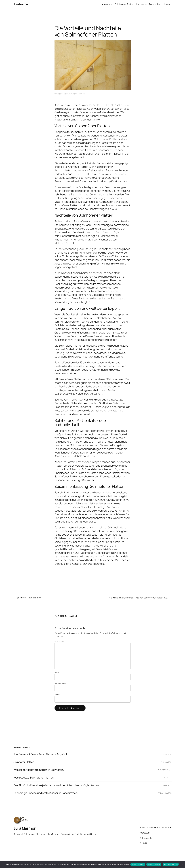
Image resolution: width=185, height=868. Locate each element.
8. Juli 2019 (168, 778)
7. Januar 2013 (166, 762)
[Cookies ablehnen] (182, 864)
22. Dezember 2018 (165, 793)
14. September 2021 (165, 770)
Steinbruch (61, 225)
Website (57, 695)
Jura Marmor (21, 4)
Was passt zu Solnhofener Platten (34, 778)
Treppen (96, 462)
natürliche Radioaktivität (69, 507)
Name (57, 672)
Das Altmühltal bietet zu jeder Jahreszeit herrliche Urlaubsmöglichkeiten (56, 785)
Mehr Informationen (171, 864)
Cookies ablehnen (154, 864)
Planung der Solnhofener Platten (103, 249)
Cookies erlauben (138, 864)
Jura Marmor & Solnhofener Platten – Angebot (40, 754)
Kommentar (59, 641)
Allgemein (81, 94)
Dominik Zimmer (70, 94)
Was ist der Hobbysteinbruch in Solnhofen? (39, 770)
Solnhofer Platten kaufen (29, 598)
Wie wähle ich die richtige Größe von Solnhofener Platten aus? (138, 598)
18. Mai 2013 (167, 754)
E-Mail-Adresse (61, 683)
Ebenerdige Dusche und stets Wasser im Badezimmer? (46, 793)
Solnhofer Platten (24, 762)
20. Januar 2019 (166, 785)
